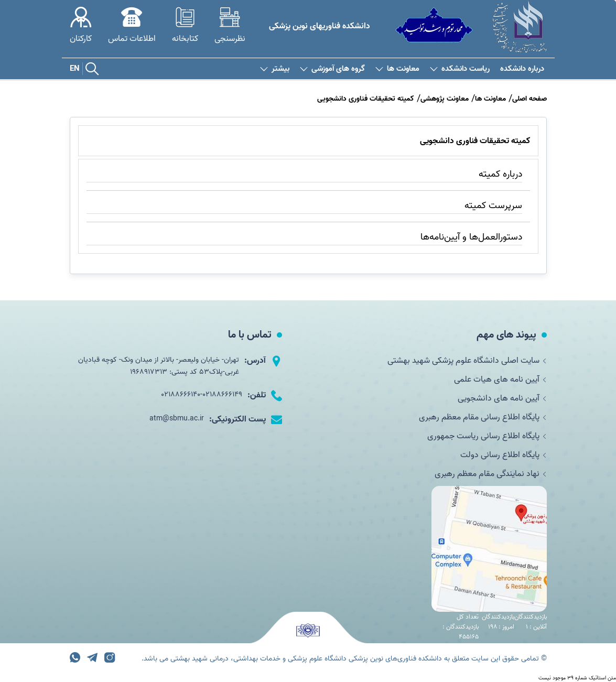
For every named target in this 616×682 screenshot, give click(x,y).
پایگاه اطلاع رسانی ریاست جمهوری (487, 436)
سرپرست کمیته (493, 206)
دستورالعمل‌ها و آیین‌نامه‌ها (471, 237)
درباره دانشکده (522, 69)
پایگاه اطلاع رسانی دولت (504, 455)
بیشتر (275, 69)
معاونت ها (397, 69)
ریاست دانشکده (460, 69)
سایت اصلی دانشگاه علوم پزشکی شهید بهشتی (467, 361)
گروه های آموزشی (332, 69)
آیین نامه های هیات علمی (500, 380)
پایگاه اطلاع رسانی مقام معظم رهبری (483, 417)
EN (75, 69)
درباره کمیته (500, 174)
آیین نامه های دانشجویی (502, 398)
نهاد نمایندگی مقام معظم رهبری (491, 474)
